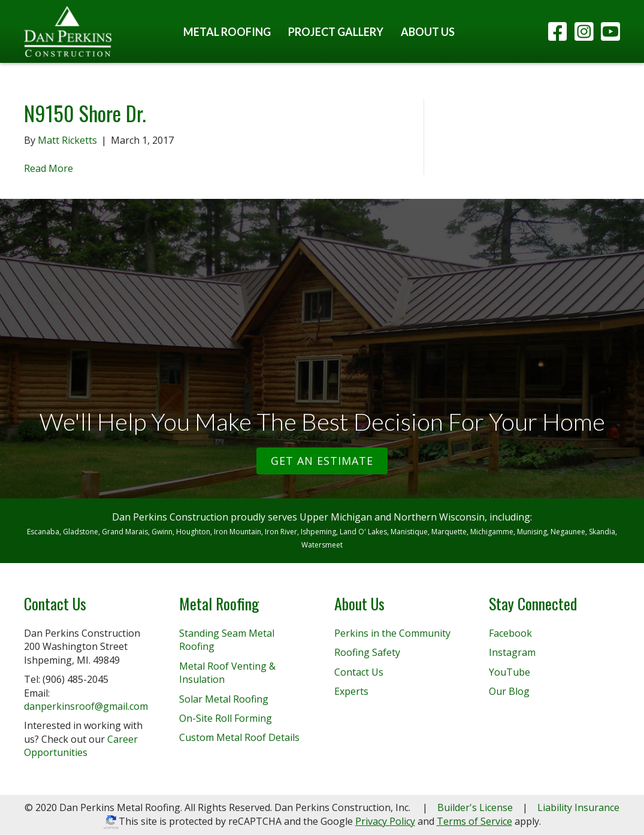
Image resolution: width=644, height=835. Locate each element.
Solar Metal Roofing (224, 699)
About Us (428, 32)
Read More (49, 168)
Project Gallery (336, 32)
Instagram (512, 652)
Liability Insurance (578, 807)
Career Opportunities (81, 746)
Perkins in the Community (392, 633)
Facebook (510, 633)
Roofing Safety (367, 652)
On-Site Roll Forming (226, 718)
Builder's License (475, 807)
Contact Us (359, 672)
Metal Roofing (227, 32)
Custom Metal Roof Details (239, 737)
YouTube (510, 672)
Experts (351, 691)
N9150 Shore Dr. (85, 113)
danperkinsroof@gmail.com (86, 706)
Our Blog (509, 691)
